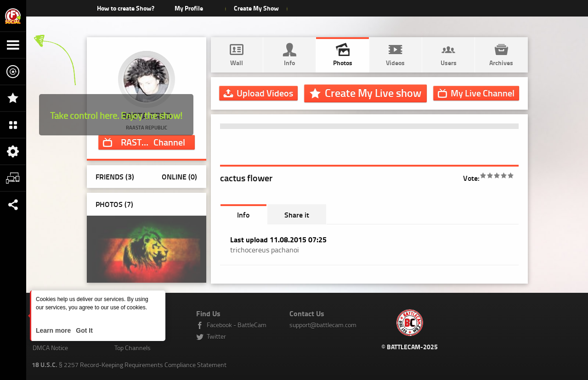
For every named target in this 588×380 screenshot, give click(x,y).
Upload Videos (265, 93)
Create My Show (256, 8)
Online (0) (179, 176)
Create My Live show (373, 93)
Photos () (114, 204)
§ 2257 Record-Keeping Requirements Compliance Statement (129, 365)
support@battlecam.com (323, 325)
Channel (153, 142)
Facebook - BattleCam (237, 325)
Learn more (54, 330)
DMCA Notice (50, 348)
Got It (83, 330)
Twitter (216, 336)
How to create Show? (126, 8)
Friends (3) (115, 176)
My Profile (189, 8)
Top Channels (133, 348)
